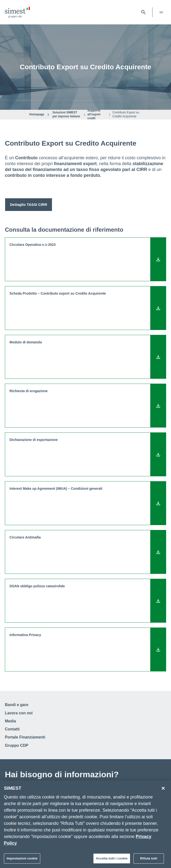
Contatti (12, 729)
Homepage (37, 114)
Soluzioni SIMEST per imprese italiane (66, 114)
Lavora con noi (19, 713)
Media (10, 721)
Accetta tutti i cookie (112, 860)
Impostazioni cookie (22, 860)
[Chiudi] (163, 790)
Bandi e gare (17, 705)
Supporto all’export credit (94, 114)
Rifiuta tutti (149, 860)
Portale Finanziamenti (25, 737)
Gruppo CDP (17, 745)
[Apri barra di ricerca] (143, 12)
